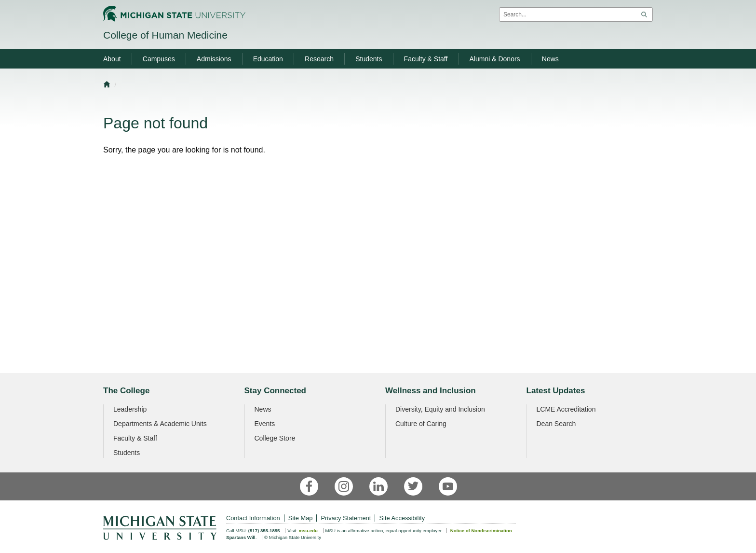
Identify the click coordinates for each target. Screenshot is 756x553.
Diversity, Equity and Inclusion (440, 409)
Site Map (301, 518)
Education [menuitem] (268, 59)
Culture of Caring (421, 424)
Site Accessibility (402, 518)
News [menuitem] (550, 59)
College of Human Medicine (165, 35)
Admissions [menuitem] (214, 59)
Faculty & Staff (135, 438)
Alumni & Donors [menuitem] (495, 59)
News (263, 409)
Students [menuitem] (369, 59)
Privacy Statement (346, 518)
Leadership (130, 409)
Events (265, 424)
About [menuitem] (112, 59)
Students (127, 453)
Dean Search (556, 424)
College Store (275, 438)
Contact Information (253, 518)
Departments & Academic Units (160, 424)
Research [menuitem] (319, 59)
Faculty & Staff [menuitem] (426, 59)
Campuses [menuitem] (159, 59)
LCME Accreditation (566, 409)
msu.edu (308, 531)
